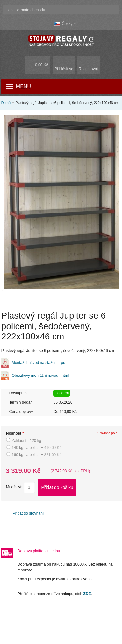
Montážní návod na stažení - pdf (39, 363)
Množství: (14, 487)
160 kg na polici (37, 455)
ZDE (87, 594)
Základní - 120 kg (27, 441)
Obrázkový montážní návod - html (40, 376)
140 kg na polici (37, 448)
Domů (6, 103)
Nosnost (15, 433)
